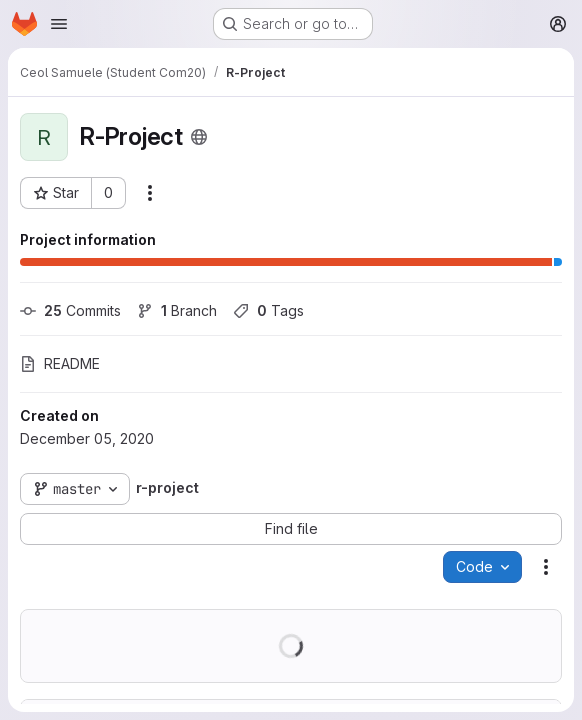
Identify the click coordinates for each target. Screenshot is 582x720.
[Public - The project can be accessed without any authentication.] (199, 137)
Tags (268, 310)
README (60, 363)
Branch (177, 310)
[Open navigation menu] (59, 24)
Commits (70, 310)
